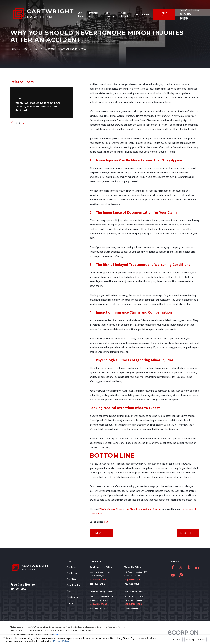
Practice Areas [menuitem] (94, 14)
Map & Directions (98, 579)
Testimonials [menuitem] (143, 14)
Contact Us (164, 15)
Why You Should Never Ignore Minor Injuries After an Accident (131, 509)
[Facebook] (173, 567)
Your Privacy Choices (46, 635)
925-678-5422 (97, 608)
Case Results (73, 585)
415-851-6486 (187, 16)
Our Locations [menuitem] (111, 14)
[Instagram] (181, 575)
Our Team (71, 567)
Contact (71, 603)
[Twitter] (181, 567)
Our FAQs (71, 579)
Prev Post (101, 533)
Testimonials (73, 597)
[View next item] (24, 123)
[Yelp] (189, 567)
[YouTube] (173, 575)
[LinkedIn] (197, 567)
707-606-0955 (132, 584)
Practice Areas (74, 573)
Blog (106, 522)
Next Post (188, 533)
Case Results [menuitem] (125, 14)
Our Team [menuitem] (81, 14)
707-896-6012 (132, 608)
